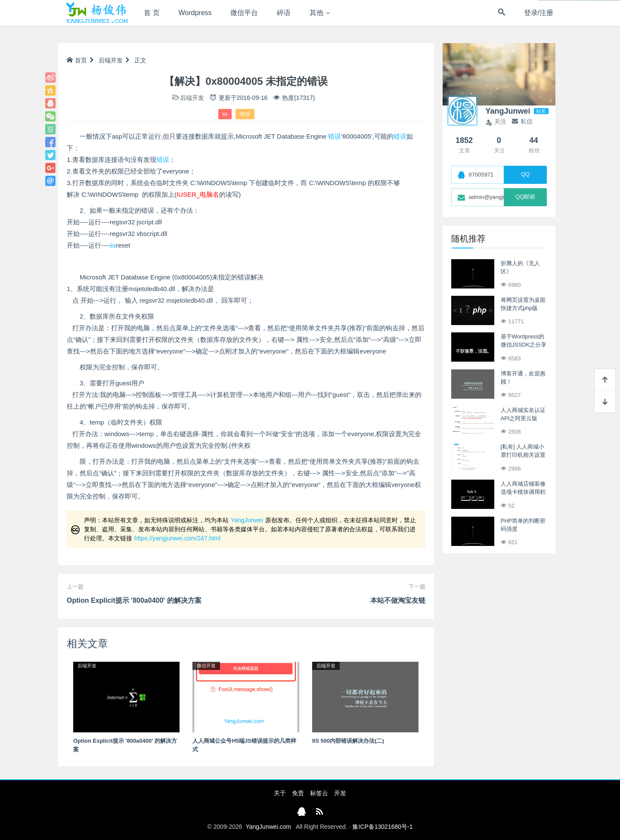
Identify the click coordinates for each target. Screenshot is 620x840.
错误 (245, 114)
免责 (298, 793)
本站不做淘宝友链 (398, 600)
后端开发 (111, 60)
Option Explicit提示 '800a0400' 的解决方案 (134, 600)
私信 (522, 121)
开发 (340, 793)
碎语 (284, 13)
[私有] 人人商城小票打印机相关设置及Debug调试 (523, 455)
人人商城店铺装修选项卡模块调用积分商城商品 (523, 492)
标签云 (319, 793)
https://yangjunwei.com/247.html (177, 538)
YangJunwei (247, 520)
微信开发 (206, 666)
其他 (316, 13)
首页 (77, 60)
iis (225, 114)
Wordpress (195, 13)
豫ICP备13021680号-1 (382, 827)
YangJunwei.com (268, 827)
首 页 (152, 13)
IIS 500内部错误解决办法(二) (348, 741)
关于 (280, 793)
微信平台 (244, 13)
